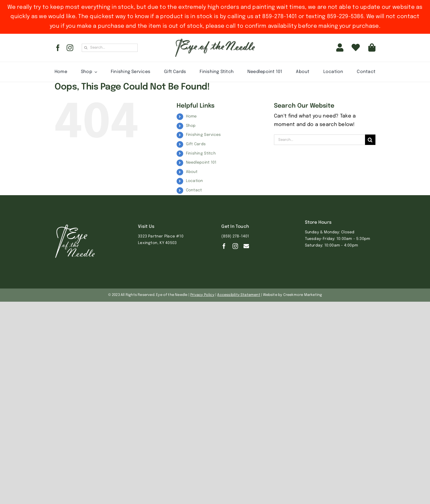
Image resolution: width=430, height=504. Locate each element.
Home (191, 116)
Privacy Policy (202, 295)
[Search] (86, 48)
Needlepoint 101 (201, 163)
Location (195, 181)
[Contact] (246, 246)
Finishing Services (203, 135)
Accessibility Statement (239, 295)
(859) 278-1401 (235, 236)
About (192, 172)
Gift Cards (196, 144)
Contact (194, 190)
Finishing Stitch (201, 153)
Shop (191, 126)
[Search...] (110, 48)
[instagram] (70, 48)
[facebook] (58, 48)
